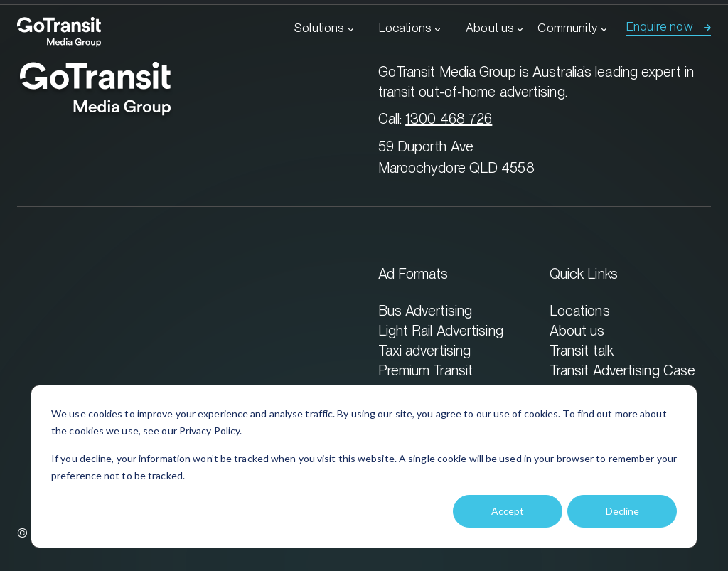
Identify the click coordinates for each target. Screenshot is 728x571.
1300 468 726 (449, 118)
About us (489, 28)
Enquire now (660, 26)
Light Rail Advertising (441, 330)
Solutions (319, 28)
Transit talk (582, 350)
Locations (405, 28)
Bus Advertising (425, 310)
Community (567, 28)
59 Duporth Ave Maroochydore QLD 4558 (456, 157)
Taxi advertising (425, 350)
